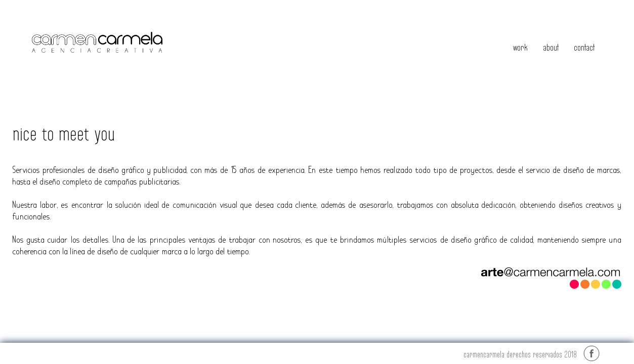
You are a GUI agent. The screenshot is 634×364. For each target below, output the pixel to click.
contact (584, 48)
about (551, 48)
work (520, 48)
